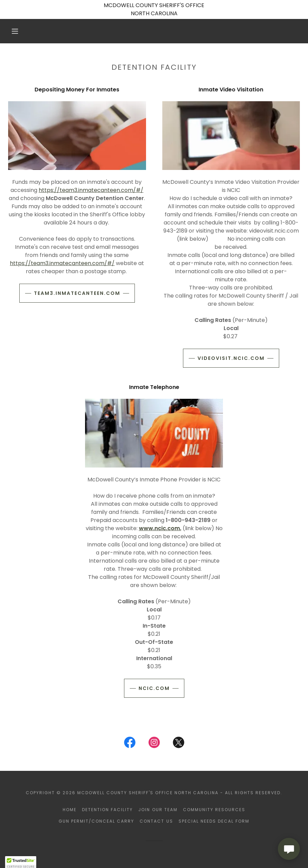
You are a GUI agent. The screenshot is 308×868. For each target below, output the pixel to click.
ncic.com (154, 688)
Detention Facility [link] (107, 810)
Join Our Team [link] (158, 810)
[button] (15, 31)
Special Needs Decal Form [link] (214, 821)
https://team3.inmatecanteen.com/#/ (91, 190)
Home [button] (70, 810)
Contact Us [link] (156, 821)
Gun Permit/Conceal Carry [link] (96, 821)
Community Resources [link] (214, 810)
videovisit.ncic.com (231, 358)
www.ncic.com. (160, 528)
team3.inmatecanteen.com (77, 293)
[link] (130, 744)
